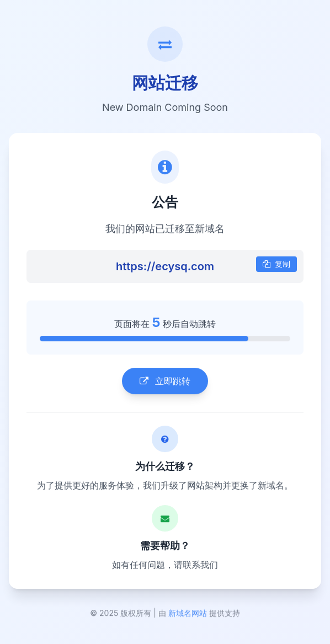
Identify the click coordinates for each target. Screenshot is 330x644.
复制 (276, 265)
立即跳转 (165, 382)
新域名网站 (188, 615)
